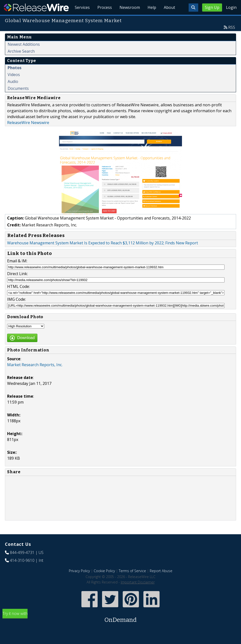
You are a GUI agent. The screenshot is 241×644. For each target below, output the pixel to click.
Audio (13, 93)
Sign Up (212, 7)
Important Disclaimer (138, 593)
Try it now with (120, 629)
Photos (15, 79)
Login (231, 7)
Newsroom (129, 20)
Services (81, 20)
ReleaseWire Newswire (28, 134)
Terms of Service (132, 582)
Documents (18, 100)
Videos (14, 86)
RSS (232, 39)
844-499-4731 (22, 564)
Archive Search (21, 63)
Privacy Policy (79, 582)
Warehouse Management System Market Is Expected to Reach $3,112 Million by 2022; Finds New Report (103, 254)
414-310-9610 (22, 572)
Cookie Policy (104, 582)
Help (151, 20)
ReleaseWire (36, 7)
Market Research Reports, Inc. (35, 376)
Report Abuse (161, 582)
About (169, 20)
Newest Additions (24, 56)
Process (104, 20)
